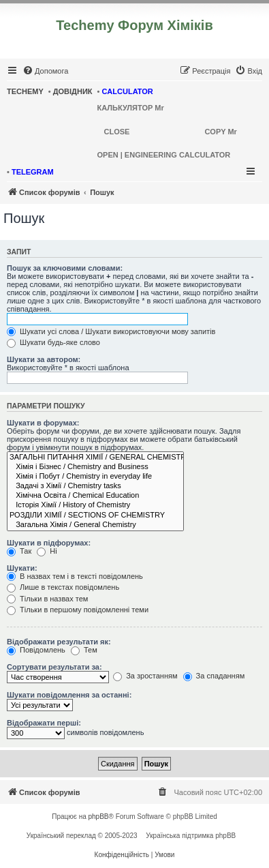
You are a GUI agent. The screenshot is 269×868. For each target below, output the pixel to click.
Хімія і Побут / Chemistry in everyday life (95, 477)
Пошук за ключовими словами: (65, 268)
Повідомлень (36, 650)
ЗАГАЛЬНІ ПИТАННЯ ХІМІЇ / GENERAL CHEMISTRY (95, 458)
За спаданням (214, 676)
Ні (47, 551)
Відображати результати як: (59, 642)
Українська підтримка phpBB (191, 836)
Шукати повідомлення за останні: (69, 695)
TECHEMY (25, 91)
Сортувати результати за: (54, 667)
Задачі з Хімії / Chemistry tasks (95, 486)
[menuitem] (45, 71)
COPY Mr (220, 132)
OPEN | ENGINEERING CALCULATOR (164, 155)
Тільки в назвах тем (47, 599)
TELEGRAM (33, 172)
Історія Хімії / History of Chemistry (95, 505)
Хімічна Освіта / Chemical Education (95, 496)
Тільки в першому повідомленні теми (78, 610)
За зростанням (145, 676)
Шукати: (22, 568)
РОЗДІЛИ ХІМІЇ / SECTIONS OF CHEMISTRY (95, 515)
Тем (84, 650)
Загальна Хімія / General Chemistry (95, 525)
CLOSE (117, 132)
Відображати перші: (44, 723)
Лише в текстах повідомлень (63, 587)
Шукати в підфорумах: (49, 543)
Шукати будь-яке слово (53, 342)
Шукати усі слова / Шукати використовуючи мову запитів (111, 331)
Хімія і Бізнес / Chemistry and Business (95, 467)
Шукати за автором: (44, 359)
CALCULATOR (127, 91)
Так (19, 551)
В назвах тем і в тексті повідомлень (75, 576)
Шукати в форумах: (43, 423)
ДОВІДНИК (73, 91)
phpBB (99, 817)
